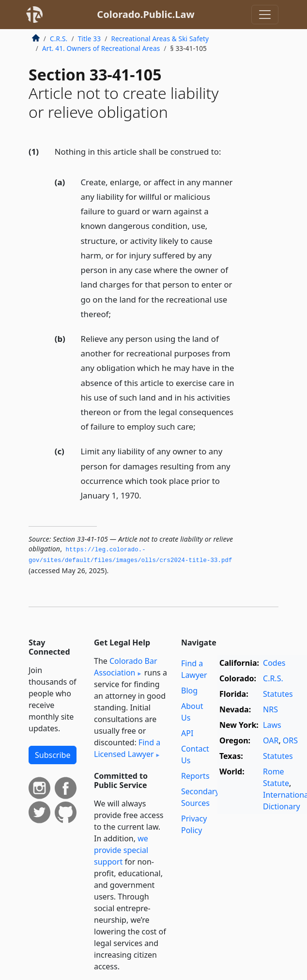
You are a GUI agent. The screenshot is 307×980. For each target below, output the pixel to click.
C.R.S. (59, 39)
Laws (272, 725)
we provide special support (121, 850)
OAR (271, 740)
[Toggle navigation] (265, 15)
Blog (189, 691)
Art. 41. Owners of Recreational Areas (101, 48)
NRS (270, 709)
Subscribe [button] (53, 755)
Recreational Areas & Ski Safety (160, 39)
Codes (274, 663)
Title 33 (90, 39)
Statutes (278, 694)
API (187, 733)
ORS (290, 740)
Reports (195, 776)
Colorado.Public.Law (146, 14)
